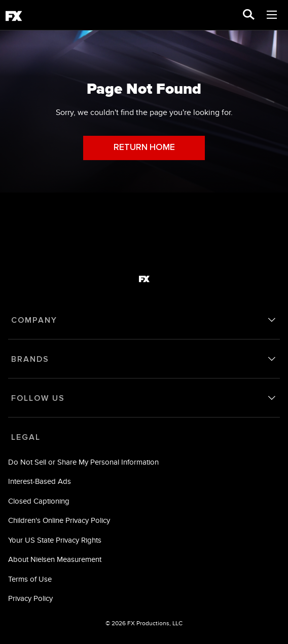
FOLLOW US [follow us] (38, 398)
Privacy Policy (30, 598)
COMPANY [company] (34, 320)
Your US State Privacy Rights (55, 540)
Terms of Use (30, 579)
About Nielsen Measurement (55, 559)
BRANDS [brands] (30, 359)
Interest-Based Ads (40, 481)
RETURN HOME (144, 148)
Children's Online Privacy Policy (59, 520)
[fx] (14, 18)
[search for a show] (249, 15)
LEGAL (26, 437)
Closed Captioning (39, 501)
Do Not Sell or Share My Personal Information (83, 462)
